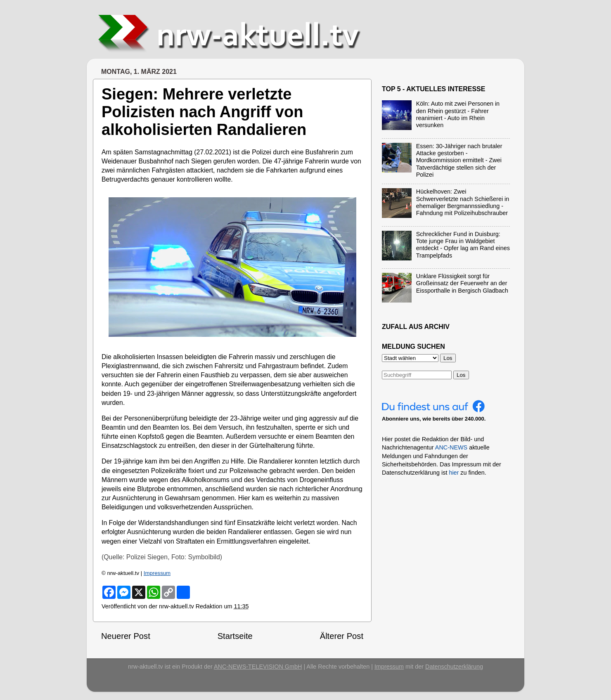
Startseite (235, 636)
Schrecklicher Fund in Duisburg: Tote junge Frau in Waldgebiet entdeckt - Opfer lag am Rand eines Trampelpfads (463, 245)
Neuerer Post (126, 636)
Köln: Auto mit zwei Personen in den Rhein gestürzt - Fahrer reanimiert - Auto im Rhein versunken (458, 114)
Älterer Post (342, 636)
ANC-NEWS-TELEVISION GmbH (258, 667)
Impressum (157, 573)
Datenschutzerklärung (454, 667)
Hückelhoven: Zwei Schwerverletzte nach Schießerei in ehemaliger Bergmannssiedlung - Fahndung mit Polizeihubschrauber (463, 202)
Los (461, 375)
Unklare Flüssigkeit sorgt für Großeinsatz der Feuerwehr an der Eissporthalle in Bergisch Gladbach (462, 283)
